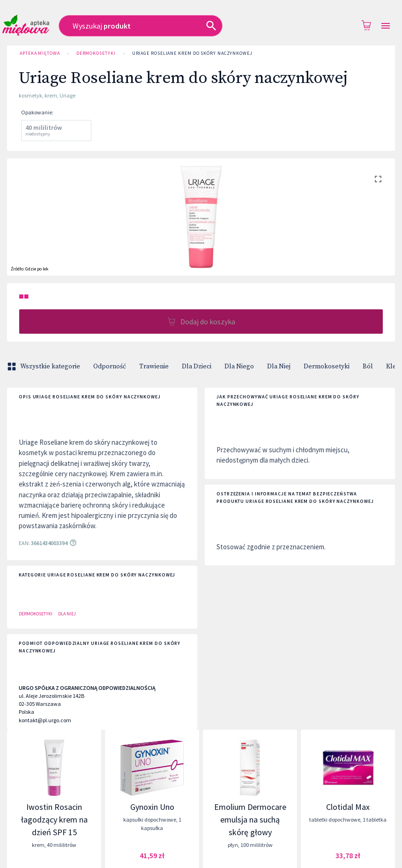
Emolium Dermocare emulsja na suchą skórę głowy (250, 819)
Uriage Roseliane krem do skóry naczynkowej (192, 53)
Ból (368, 367)
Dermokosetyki (96, 53)
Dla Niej (279, 367)
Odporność (110, 367)
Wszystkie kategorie (45, 367)
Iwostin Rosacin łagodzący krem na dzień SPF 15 (54, 819)
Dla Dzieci (197, 367)
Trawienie (154, 367)
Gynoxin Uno (152, 807)
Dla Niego (239, 367)
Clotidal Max (348, 807)
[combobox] (163, 26)
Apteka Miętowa (40, 53)
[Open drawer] (386, 26)
